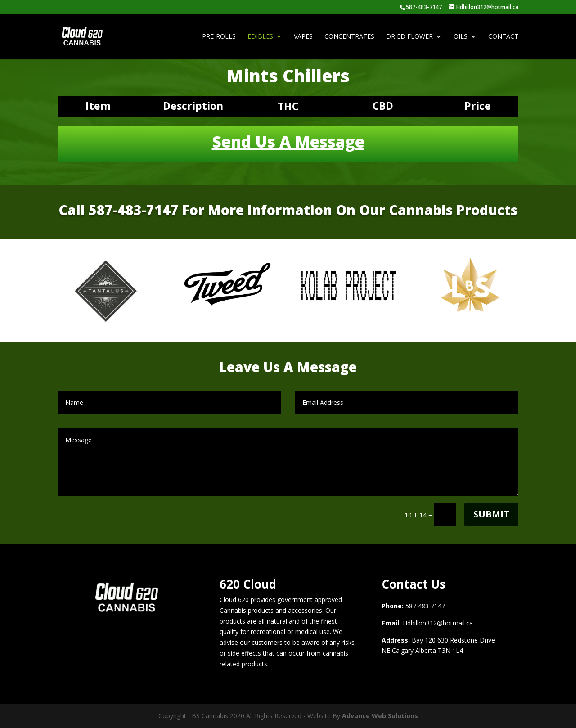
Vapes (303, 37)
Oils (461, 37)
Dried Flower (409, 37)
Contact (503, 37)
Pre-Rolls (219, 37)
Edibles (260, 37)
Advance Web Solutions (380, 716)
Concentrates (349, 37)
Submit (491, 514)
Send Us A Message (288, 142)
